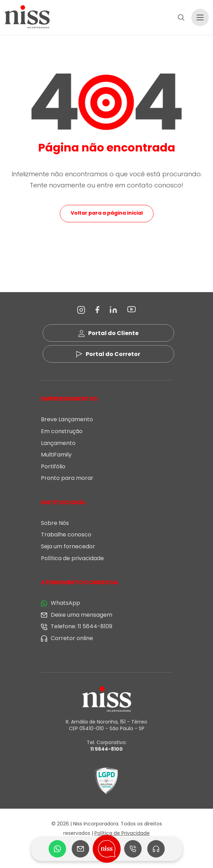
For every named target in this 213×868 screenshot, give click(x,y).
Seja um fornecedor (68, 546)
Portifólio (53, 466)
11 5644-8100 (106, 749)
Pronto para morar (67, 478)
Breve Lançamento (67, 419)
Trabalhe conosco (66, 535)
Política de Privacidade (122, 833)
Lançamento (58, 443)
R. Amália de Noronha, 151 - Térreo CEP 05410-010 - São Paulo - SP (106, 725)
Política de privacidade (72, 558)
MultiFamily (56, 455)
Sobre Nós (55, 523)
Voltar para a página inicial (107, 213)
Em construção (62, 431)
